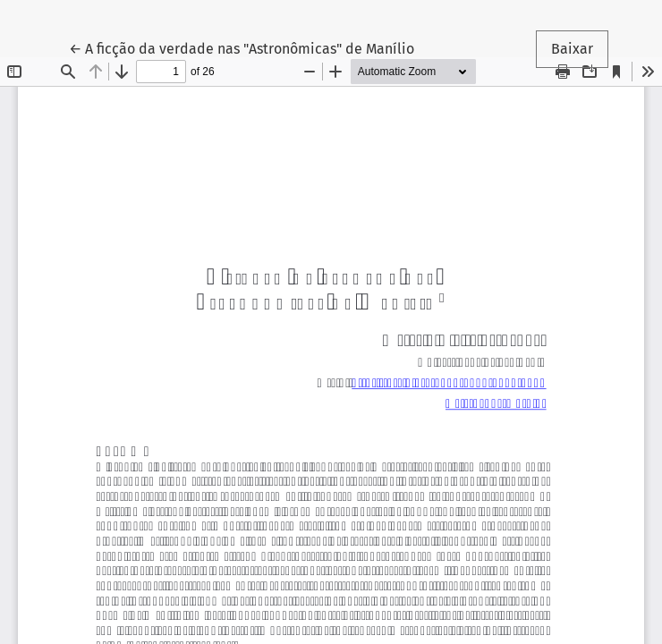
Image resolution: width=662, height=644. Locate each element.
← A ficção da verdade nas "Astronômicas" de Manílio (242, 47)
